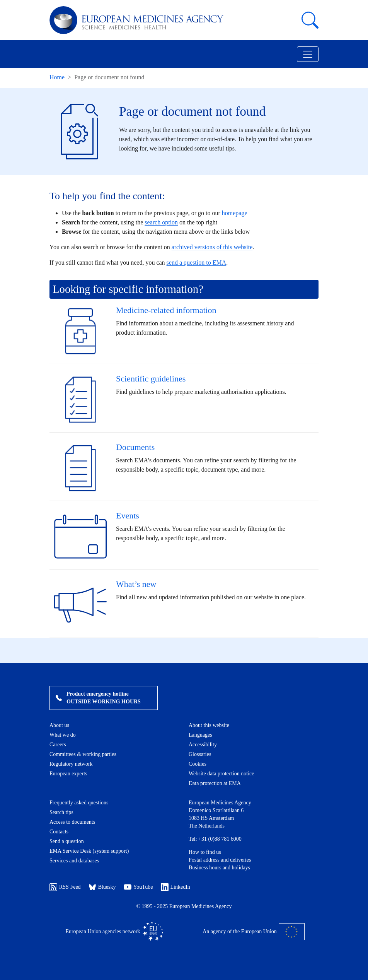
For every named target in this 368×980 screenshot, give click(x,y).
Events (128, 516)
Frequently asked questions (79, 803)
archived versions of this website (212, 247)
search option (161, 222)
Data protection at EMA (215, 783)
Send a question (67, 841)
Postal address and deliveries (220, 860)
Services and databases (74, 861)
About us (59, 725)
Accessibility (203, 745)
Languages (200, 735)
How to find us (205, 852)
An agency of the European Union (254, 932)
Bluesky (102, 887)
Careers (58, 745)
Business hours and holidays (219, 868)
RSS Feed (65, 887)
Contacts (59, 832)
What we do (63, 735)
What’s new (136, 584)
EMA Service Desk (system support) (89, 851)
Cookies (198, 764)
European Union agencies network (114, 932)
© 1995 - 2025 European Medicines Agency (184, 906)
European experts (68, 774)
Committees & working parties (83, 754)
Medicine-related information (166, 310)
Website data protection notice (221, 774)
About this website (209, 725)
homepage (235, 213)
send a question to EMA (197, 263)
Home (57, 77)
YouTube (138, 887)
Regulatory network (71, 764)
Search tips (61, 812)
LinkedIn (175, 887)
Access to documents (72, 822)
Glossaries (200, 754)
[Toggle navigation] (308, 54)
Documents (135, 447)
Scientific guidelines (151, 379)
